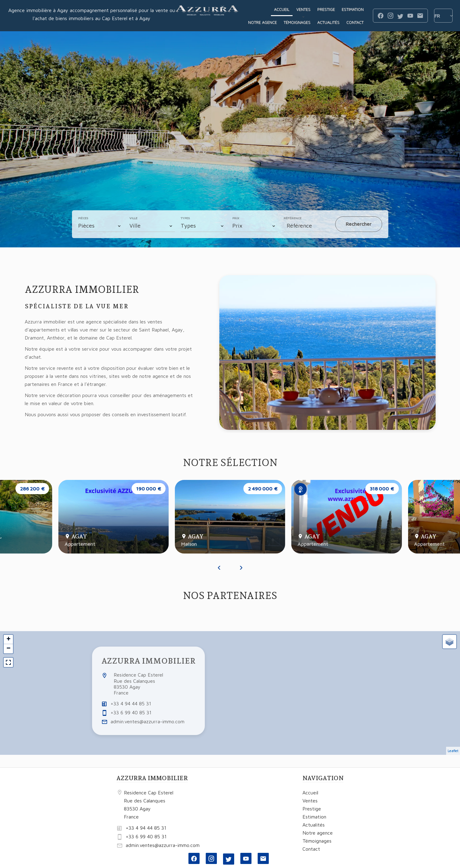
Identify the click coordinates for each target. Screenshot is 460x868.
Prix (236, 218)
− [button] (8, 649)
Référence (293, 218)
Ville (133, 218)
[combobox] (101, 226)
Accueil (207, 16)
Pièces (83, 218)
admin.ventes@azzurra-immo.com (148, 721)
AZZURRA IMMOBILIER (148, 661)
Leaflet (453, 751)
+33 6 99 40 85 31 (131, 712)
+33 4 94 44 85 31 (131, 703)
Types (185, 218)
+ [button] (8, 639)
